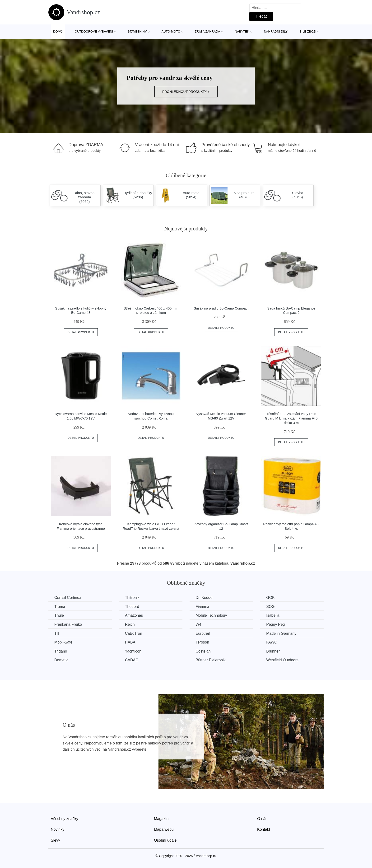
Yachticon (133, 651)
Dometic (61, 660)
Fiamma (202, 607)
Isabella (273, 615)
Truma (60, 607)
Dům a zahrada (208, 31)
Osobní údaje (165, 840)
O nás (262, 819)
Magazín (161, 819)
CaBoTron (134, 633)
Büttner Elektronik (210, 660)
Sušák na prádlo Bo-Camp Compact (221, 308)
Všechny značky (65, 819)
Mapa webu (164, 829)
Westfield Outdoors (282, 660)
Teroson (202, 642)
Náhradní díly (276, 31)
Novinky (58, 829)
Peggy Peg (275, 624)
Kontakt (264, 829)
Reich (130, 624)
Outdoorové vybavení (94, 31)
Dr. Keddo (204, 598)
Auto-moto (171, 31)
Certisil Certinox (68, 598)
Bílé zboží (308, 31)
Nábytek (242, 31)
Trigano (61, 651)
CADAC (132, 660)
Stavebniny (137, 31)
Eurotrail (203, 633)
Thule (59, 615)
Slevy (55, 840)
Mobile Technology (211, 615)
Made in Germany (281, 633)
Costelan (203, 651)
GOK (270, 598)
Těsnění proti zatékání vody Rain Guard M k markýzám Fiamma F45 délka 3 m (291, 418)
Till (57, 633)
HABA (130, 642)
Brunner (273, 651)
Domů (58, 31)
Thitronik (132, 598)
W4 (198, 624)
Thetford (132, 607)
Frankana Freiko (68, 624)
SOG (270, 607)
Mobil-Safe (63, 642)
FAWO (272, 642)
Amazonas (134, 615)
